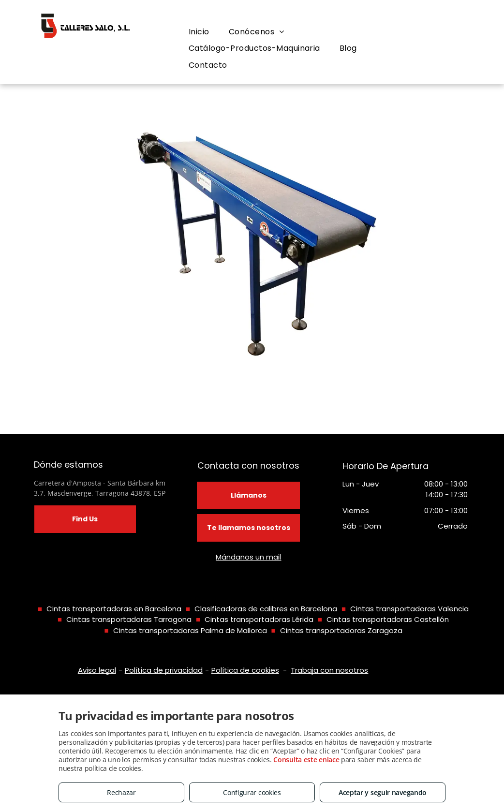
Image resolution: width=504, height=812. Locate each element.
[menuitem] (199, 32)
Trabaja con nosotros (329, 670)
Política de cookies (245, 670)
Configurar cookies (252, 792)
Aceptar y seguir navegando (383, 792)
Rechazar (121, 792)
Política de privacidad (164, 670)
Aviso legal (97, 670)
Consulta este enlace (306, 760)
